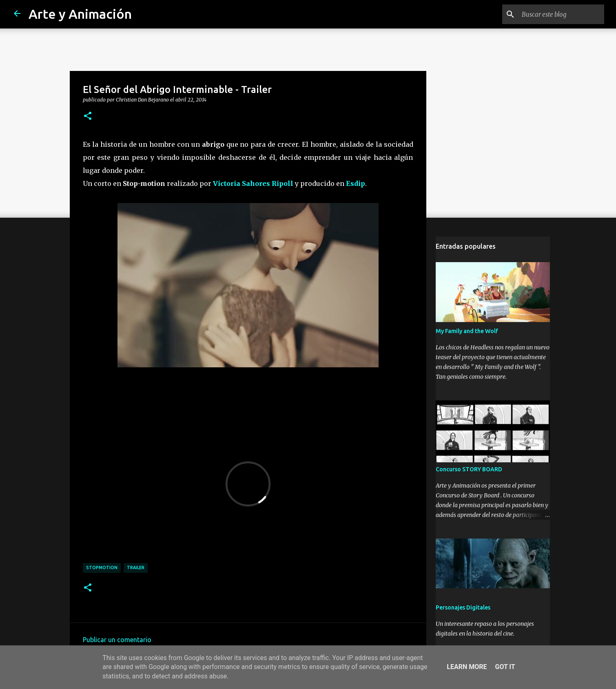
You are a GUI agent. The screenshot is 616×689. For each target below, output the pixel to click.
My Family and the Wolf (467, 331)
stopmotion (102, 568)
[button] (88, 116)
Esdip (356, 183)
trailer (136, 568)
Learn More (467, 667)
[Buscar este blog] (561, 14)
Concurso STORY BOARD (469, 469)
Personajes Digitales (463, 607)
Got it (505, 667)
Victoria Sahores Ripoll (254, 183)
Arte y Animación (80, 14)
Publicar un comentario (117, 640)
